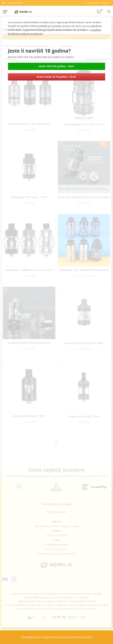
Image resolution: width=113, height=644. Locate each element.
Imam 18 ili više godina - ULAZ (56, 66)
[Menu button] (5, 12)
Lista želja (91, 3)
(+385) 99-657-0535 (12, 3)
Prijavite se (104, 3)
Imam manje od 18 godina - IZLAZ (56, 77)
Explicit (88, 637)
